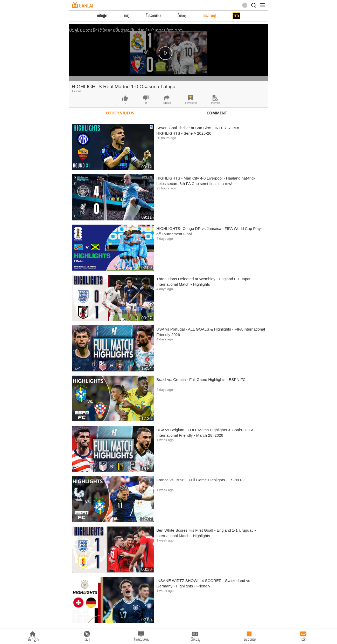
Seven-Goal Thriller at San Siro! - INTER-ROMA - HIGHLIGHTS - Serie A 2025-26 (199, 131)
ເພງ (127, 16)
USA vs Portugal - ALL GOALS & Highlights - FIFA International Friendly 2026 (211, 332)
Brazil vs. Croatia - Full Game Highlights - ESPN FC (201, 379)
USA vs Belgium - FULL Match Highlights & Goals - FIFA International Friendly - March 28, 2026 (205, 433)
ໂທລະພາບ (154, 16)
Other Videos (120, 113)
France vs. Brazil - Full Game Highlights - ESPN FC (201, 480)
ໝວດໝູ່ (209, 16)
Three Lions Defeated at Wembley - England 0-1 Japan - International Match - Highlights (205, 282)
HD (236, 16)
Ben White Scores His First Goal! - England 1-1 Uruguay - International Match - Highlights (206, 533)
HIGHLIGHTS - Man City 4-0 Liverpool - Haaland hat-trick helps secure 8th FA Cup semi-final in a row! (206, 181)
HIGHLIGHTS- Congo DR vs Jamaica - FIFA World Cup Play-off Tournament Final (209, 231)
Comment (217, 113)
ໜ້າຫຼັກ (102, 16)
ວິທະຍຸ (182, 16)
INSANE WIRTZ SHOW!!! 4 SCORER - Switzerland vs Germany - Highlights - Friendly (203, 583)
